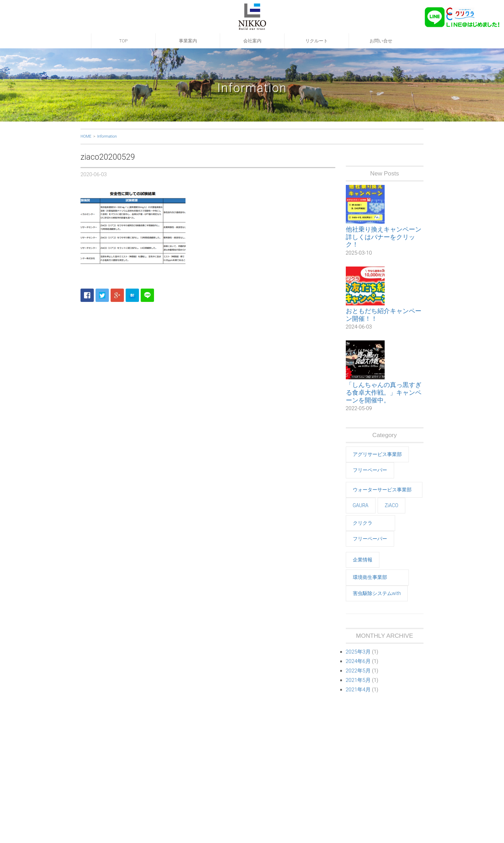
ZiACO (391, 505)
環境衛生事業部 (370, 577)
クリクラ (363, 523)
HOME (86, 136)
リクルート (317, 41)
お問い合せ (381, 41)
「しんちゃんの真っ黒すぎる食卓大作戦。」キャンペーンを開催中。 (384, 392)
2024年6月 (358, 661)
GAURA (361, 505)
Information (107, 136)
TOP (123, 41)
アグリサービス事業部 (377, 454)
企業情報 (363, 560)
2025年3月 (358, 652)
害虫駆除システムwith (377, 593)
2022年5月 (358, 671)
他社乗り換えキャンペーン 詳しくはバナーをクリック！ (384, 237)
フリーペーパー (370, 470)
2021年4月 (358, 690)
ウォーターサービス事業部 (382, 490)
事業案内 (188, 41)
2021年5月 (358, 680)
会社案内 (252, 41)
